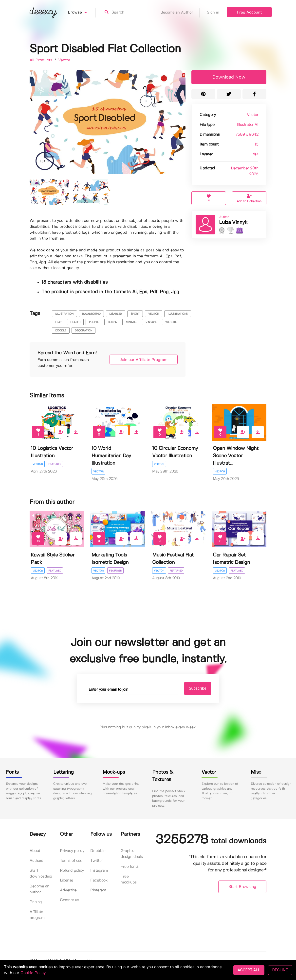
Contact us (69, 900)
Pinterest (98, 890)
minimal (131, 322)
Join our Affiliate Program (144, 360)
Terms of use (71, 861)
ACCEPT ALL (249, 970)
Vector (64, 60)
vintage (151, 322)
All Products (42, 60)
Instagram (99, 871)
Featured (55, 464)
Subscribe (198, 688)
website (171, 322)
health (75, 322)
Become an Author (180, 13)
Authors (36, 861)
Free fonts (129, 867)
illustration (64, 314)
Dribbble (98, 851)
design (112, 322)
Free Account (249, 12)
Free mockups (129, 879)
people (94, 322)
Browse (82, 13)
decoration (83, 331)
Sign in (213, 13)
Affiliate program (37, 915)
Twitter (97, 861)
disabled (116, 314)
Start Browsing (242, 887)
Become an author (39, 889)
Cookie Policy (33, 973)
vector (154, 314)
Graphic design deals (132, 854)
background (91, 314)
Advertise (68, 890)
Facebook (99, 880)
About (35, 851)
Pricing (36, 902)
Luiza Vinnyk (233, 222)
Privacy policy (72, 851)
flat (58, 322)
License (67, 880)
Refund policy (72, 871)
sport (135, 314)
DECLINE (280, 970)
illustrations (178, 314)
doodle (61, 331)
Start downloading (41, 874)
